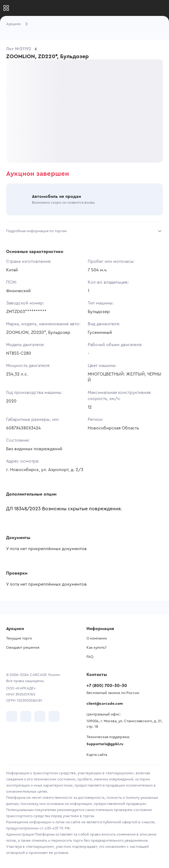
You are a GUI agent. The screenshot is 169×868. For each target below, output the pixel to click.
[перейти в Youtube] (40, 716)
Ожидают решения (23, 647)
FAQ (90, 657)
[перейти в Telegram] (26, 716)
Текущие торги (19, 638)
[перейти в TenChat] (54, 716)
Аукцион (13, 24)
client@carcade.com (105, 704)
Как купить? (96, 647)
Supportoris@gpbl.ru (105, 744)
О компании (97, 638)
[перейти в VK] (12, 716)
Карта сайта (97, 755)
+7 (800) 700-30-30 (107, 686)
